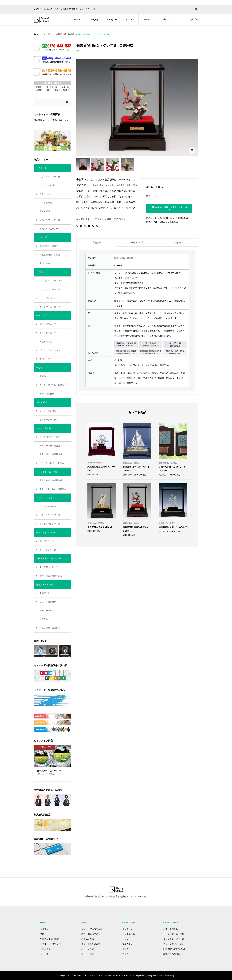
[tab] (97, 242)
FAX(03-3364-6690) (126, 185)
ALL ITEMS (159, 222)
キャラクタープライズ (174, 939)
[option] (52, 761)
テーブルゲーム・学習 (174, 934)
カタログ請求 (88, 954)
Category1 (95, 19)
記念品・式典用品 (172, 954)
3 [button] (52, 764)
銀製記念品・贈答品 (124, 258)
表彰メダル (128, 954)
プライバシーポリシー (51, 944)
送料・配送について (91, 934)
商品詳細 (97, 242)
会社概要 (44, 929)
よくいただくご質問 (91, 944)
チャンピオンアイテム (174, 944)
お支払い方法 (88, 939)
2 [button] (50, 764)
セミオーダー (129, 929)
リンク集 (44, 954)
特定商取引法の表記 (50, 939)
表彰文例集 (45, 949)
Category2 (112, 19)
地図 (42, 934)
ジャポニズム (172, 222)
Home (77, 19)
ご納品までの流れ (137, 242)
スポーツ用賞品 (171, 929)
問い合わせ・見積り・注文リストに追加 (169, 208)
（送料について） (131, 278)
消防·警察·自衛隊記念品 (174, 949)
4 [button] (55, 764)
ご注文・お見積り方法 (92, 929)
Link (165, 19)
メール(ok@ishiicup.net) (101, 185)
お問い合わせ (88, 949)
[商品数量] (159, 196)
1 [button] (47, 764)
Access (147, 19)
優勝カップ (128, 944)
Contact (130, 19)
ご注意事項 (178, 242)
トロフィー (128, 939)
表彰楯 (125, 949)
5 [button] (57, 764)
